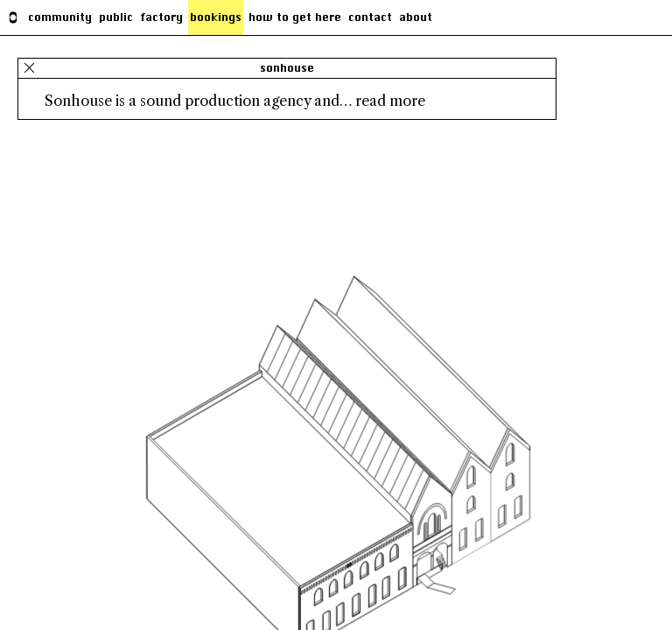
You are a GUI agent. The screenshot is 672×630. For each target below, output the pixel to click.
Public (116, 17)
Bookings (216, 17)
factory (161, 17)
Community (60, 17)
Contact (370, 17)
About (416, 17)
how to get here (295, 17)
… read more (382, 101)
